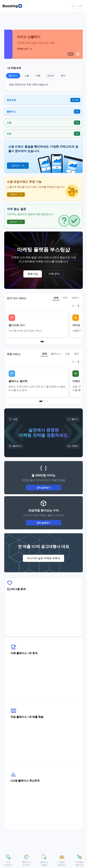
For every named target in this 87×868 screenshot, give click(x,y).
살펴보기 (16, 222)
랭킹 (76, 354)
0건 (77, 112)
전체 (56, 298)
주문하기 (16, 194)
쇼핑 (67, 354)
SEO (65, 298)
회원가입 (33, 274)
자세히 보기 (16, 49)
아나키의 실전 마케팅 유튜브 (43, 558)
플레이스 (56, 354)
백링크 (75, 298)
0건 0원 (75, 100)
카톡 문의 (54, 274)
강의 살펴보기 (44, 488)
